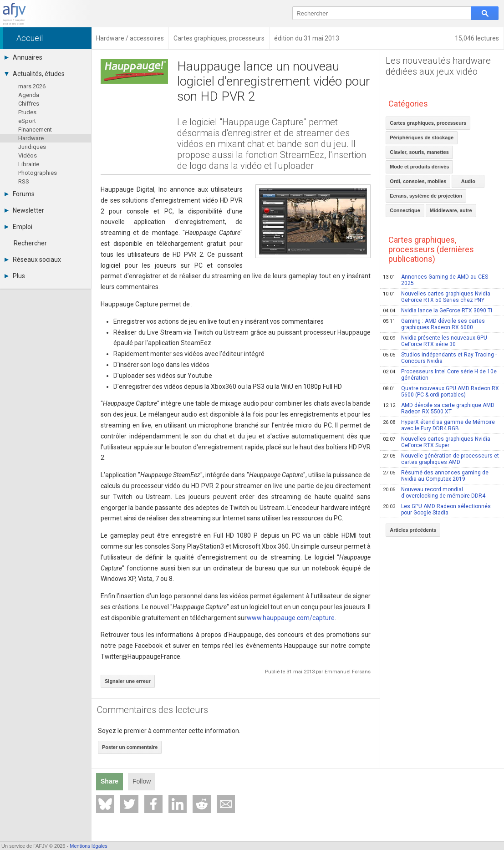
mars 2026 (32, 86)
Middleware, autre (451, 210)
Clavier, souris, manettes (419, 152)
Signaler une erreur (128, 681)
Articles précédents (413, 530)
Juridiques (32, 147)
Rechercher (30, 243)
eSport (27, 121)
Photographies (38, 173)
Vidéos (28, 155)
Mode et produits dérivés (419, 167)
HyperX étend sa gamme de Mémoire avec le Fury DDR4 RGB (439, 425)
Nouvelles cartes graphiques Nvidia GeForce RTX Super (437, 442)
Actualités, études (35, 74)
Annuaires (23, 57)
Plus (15, 276)
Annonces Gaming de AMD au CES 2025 (435, 280)
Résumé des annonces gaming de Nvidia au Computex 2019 (436, 476)
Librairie (29, 164)
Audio (468, 181)
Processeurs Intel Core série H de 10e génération (440, 375)
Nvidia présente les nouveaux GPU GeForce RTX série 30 (435, 341)
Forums (20, 194)
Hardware (31, 138)
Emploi (18, 227)
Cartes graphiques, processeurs (428, 123)
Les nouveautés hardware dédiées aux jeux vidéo (438, 66)
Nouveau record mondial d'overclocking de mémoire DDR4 (434, 493)
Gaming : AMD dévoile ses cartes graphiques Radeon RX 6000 (434, 324)
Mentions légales (89, 846)
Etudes (27, 112)
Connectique (405, 210)
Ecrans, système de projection (426, 196)
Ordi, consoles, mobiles (418, 181)
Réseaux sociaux (33, 260)
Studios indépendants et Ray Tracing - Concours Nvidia (440, 358)
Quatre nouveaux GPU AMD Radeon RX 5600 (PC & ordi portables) (441, 392)
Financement (35, 130)
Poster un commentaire (130, 747)
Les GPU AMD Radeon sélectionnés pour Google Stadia (437, 509)
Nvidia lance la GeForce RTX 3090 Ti (438, 310)
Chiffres (29, 104)
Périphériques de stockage (422, 137)
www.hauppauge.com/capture (291, 618)
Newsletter (24, 210)
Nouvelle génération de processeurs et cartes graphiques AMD (441, 459)
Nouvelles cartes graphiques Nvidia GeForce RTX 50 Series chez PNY (437, 297)
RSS (24, 181)
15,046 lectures (477, 38)
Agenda (29, 95)
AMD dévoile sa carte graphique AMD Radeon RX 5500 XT (439, 408)
